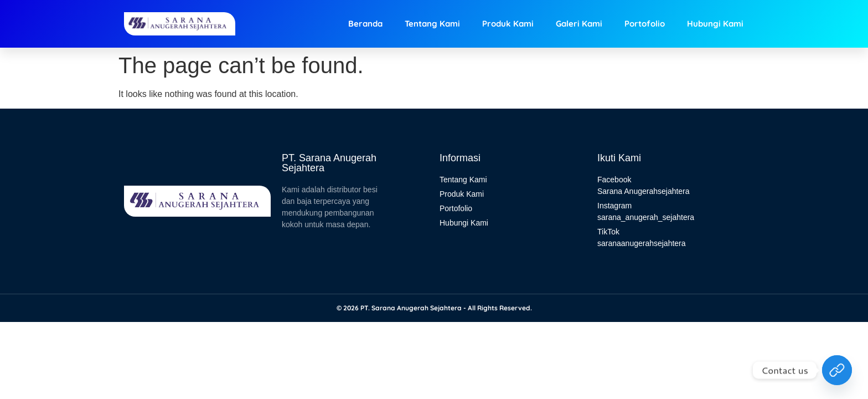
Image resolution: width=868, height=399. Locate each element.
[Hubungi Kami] (837, 370)
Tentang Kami (432, 24)
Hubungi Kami (715, 24)
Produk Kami (508, 24)
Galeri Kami (579, 24)
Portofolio (645, 24)
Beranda (365, 24)
